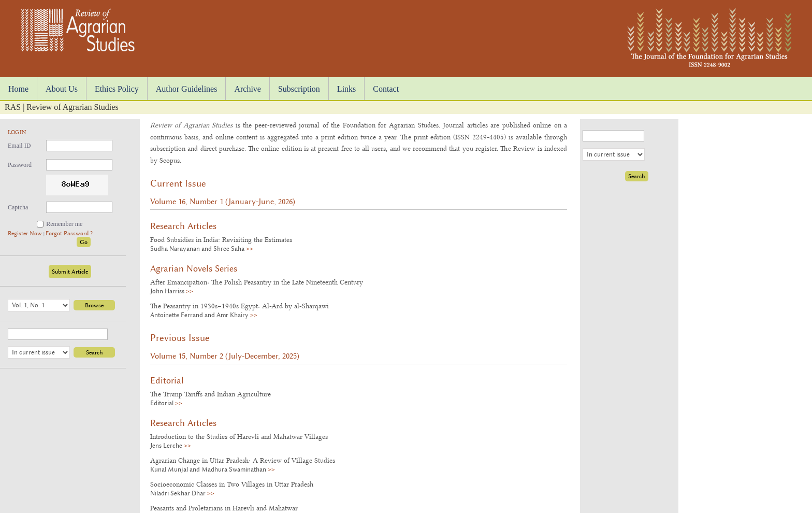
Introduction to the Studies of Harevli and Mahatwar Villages (239, 436)
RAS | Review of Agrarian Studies (62, 107)
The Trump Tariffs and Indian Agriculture (211, 394)
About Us (62, 89)
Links (346, 89)
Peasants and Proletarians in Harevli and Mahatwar (224, 508)
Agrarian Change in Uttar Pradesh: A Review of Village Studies (243, 460)
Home (18, 89)
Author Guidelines (187, 89)
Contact (386, 89)
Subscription (299, 89)
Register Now (26, 233)
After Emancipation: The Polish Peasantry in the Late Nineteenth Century (257, 282)
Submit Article (70, 272)
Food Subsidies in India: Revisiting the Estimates (221, 239)
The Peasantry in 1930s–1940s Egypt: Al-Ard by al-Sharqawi (240, 306)
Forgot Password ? (69, 233)
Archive (248, 89)
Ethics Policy (117, 89)
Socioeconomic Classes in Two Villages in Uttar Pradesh (232, 484)
